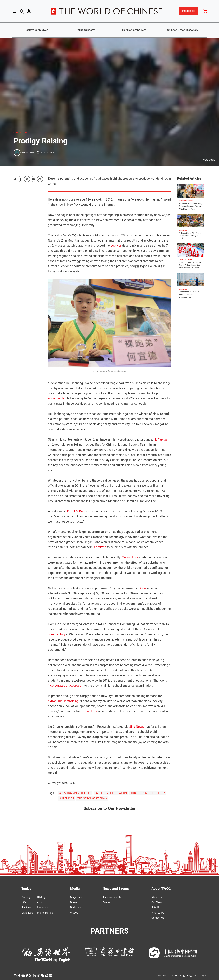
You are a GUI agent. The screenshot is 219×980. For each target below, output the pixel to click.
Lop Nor (116, 246)
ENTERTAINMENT (186, 201)
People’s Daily (76, 511)
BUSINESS (183, 230)
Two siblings (130, 557)
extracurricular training (63, 701)
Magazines (76, 897)
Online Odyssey (85, 30)
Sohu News (90, 711)
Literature (43, 908)
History (41, 897)
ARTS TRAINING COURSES (75, 793)
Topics (26, 889)
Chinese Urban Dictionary (183, 30)
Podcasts (76, 908)
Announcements (112, 897)
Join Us (156, 908)
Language (27, 913)
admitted (100, 547)
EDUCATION (20, 132)
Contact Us (158, 918)
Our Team (157, 902)
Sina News (136, 727)
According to (56, 398)
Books (74, 902)
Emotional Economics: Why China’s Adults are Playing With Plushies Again (190, 206)
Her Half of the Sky (134, 30)
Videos (74, 913)
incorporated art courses (65, 686)
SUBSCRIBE (188, 11)
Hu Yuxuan (161, 439)
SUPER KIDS (67, 799)
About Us (157, 897)
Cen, (143, 588)
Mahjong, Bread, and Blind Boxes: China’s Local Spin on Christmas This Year (190, 265)
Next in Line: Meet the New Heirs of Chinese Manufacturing (190, 295)
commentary (57, 634)
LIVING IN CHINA (185, 260)
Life (24, 902)
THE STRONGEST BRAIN (92, 799)
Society (26, 897)
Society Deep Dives (36, 30)
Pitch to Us (158, 913)
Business (27, 908)
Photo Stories (45, 913)
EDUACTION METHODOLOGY (147, 793)
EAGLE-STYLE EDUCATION (111, 793)
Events (107, 902)
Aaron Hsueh (28, 152)
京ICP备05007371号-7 (195, 976)
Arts (40, 902)
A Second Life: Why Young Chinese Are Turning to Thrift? (190, 236)
